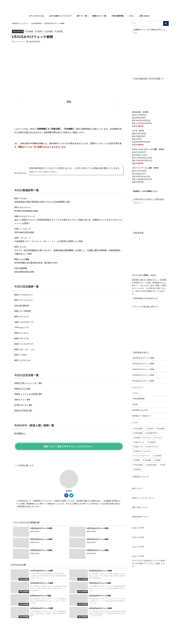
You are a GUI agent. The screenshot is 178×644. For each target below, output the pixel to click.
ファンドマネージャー (143, 456)
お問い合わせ (144, 16)
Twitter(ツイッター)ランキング (143, 498)
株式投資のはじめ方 (140, 410)
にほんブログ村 (138, 528)
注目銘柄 (31, 31)
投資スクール (140, 442)
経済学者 (138, 469)
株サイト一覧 (82, 16)
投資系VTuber (152, 433)
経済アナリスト (153, 447)
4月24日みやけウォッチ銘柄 (143, 375)
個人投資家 (139, 465)
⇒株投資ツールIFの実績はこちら (145, 191)
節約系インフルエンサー (143, 451)
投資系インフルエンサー (143, 438)
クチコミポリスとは (36, 16)
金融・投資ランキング (140, 507)
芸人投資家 (139, 429)
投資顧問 (162, 429)
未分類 (135, 404)
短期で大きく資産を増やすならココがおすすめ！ (69, 446)
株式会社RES (152, 465)
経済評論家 (139, 433)
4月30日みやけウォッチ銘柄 (143, 358)
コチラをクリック (151, 298)
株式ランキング (138, 489)
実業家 (137, 460)
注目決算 (62, 31)
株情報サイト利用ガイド (142, 416)
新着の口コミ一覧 (99, 16)
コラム (131, 16)
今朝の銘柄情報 (117, 16)
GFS (164, 465)
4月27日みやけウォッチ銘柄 (143, 364)
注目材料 (52, 31)
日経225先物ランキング (140, 517)
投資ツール (139, 447)
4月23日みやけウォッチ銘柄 (143, 381)
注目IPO (41, 31)
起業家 (158, 460)
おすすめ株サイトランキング (60, 16)
